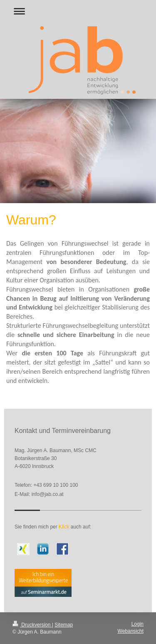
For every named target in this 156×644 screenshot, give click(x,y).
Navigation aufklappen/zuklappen (78, 11)
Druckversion (32, 625)
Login (137, 624)
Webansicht (131, 631)
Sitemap (64, 625)
